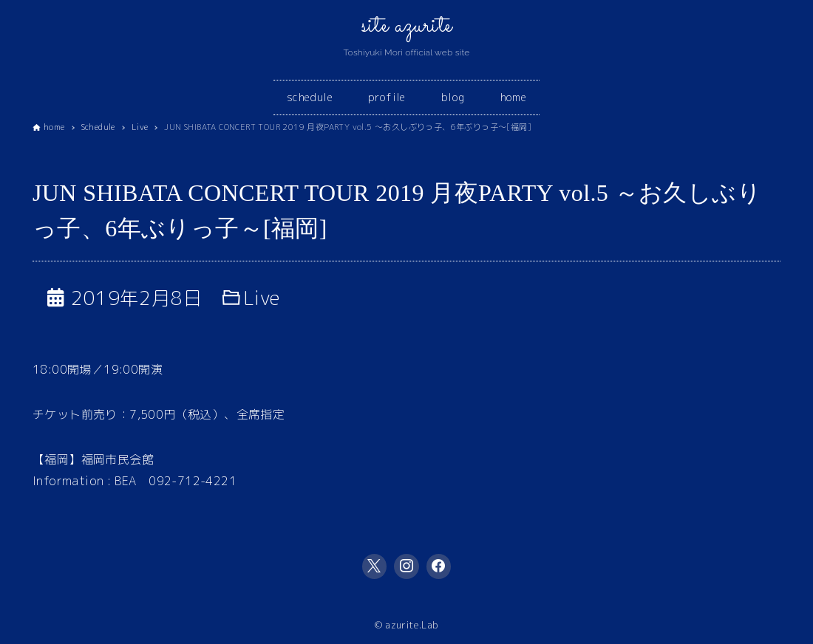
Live (262, 298)
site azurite (407, 26)
